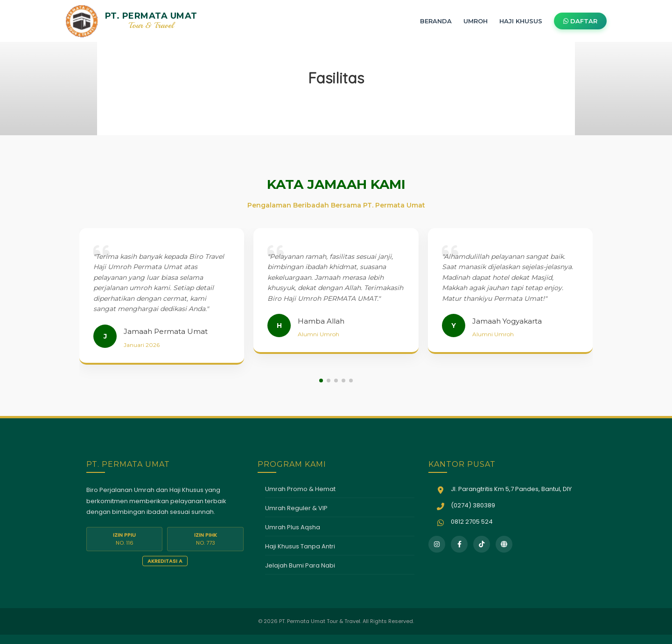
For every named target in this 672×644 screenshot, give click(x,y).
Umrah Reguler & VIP (296, 508)
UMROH (476, 21)
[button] (321, 381)
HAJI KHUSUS (521, 21)
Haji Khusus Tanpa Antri (300, 546)
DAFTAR (580, 21)
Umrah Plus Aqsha (293, 527)
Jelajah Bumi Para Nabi (300, 565)
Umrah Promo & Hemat (300, 489)
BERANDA (436, 21)
